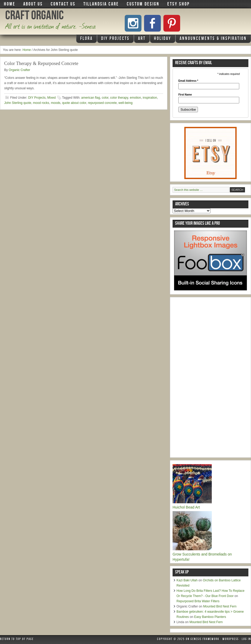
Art (141, 40)
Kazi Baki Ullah (187, 580)
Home (10, 4)
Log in (246, 640)
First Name (185, 95)
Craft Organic (35, 17)
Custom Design (143, 4)
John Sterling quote (18, 103)
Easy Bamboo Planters (210, 617)
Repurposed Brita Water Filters (198, 601)
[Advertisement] (212, 378)
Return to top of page (17, 640)
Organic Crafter (19, 70)
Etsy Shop (179, 4)
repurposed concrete (102, 103)
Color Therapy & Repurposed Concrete (41, 63)
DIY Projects (115, 40)
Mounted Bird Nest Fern (220, 606)
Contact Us (63, 4)
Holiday (162, 40)
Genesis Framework (205, 640)
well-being (125, 103)
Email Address (188, 81)
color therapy (119, 98)
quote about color (74, 103)
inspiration (150, 98)
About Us (33, 4)
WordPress (231, 640)
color (105, 98)
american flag (91, 98)
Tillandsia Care (101, 4)
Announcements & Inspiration (213, 39)
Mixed (52, 98)
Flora (86, 40)
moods (56, 103)
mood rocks (41, 103)
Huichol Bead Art (186, 507)
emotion (135, 98)
